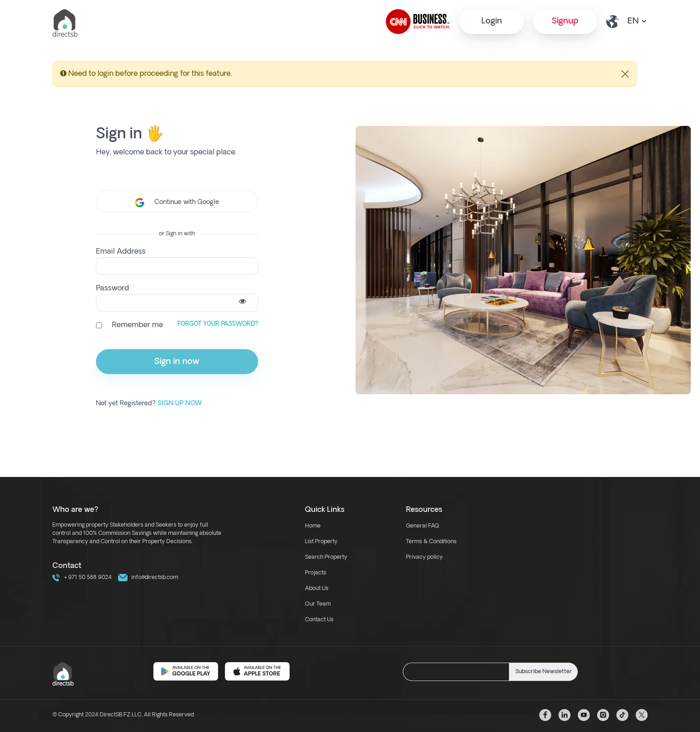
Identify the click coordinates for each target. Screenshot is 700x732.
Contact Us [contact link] (319, 620)
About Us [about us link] (317, 589)
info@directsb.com (148, 578)
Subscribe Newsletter (544, 672)
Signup (565, 21)
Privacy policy (424, 557)
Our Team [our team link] (318, 604)
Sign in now (177, 362)
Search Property (326, 557)
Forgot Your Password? (218, 324)
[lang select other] (637, 21)
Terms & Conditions (431, 542)
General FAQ (423, 526)
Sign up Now (180, 404)
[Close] (625, 74)
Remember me (138, 325)
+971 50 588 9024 (82, 578)
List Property (321, 542)
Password (113, 289)
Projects (316, 573)
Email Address (121, 252)
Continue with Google (177, 203)
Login (492, 21)
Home (313, 526)
